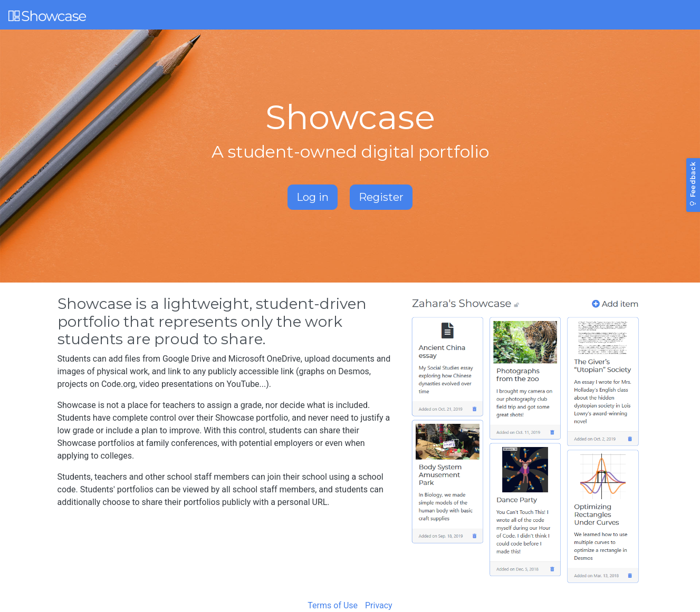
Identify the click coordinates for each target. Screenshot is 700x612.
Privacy (379, 605)
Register (381, 197)
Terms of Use (333, 605)
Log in (313, 197)
